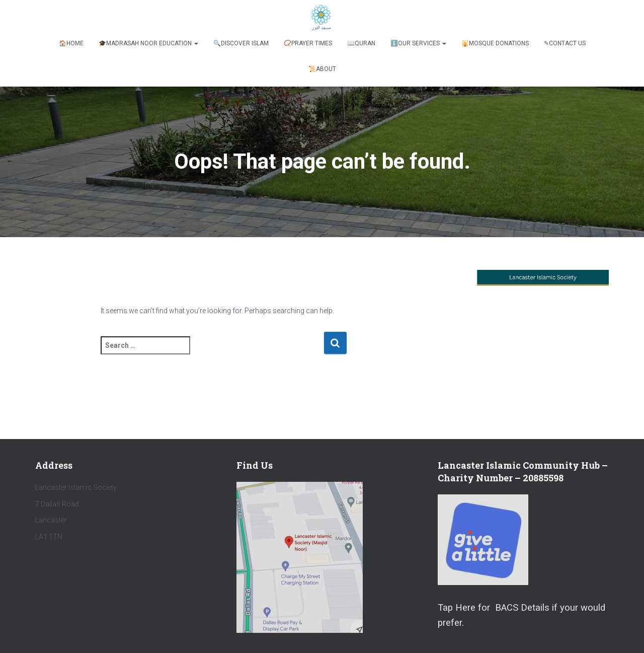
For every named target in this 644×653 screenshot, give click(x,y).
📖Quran (361, 43)
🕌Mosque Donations (495, 43)
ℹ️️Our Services (418, 43)
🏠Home (71, 43)
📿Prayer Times (308, 43)
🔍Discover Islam (241, 43)
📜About (322, 69)
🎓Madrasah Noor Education (148, 43)
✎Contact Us (565, 43)
